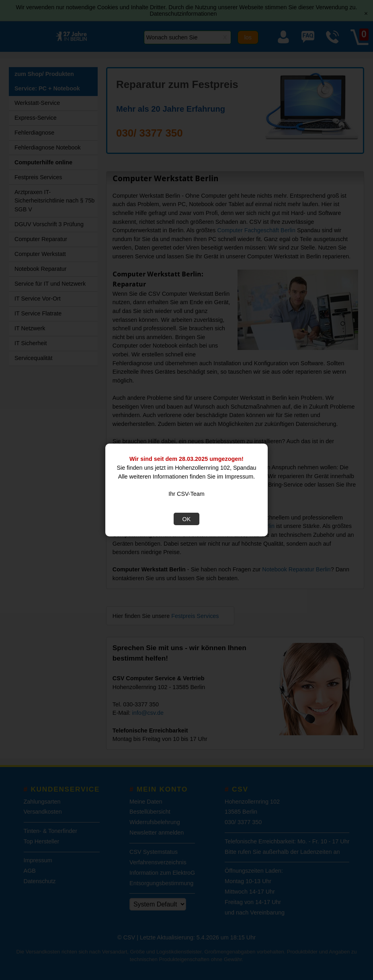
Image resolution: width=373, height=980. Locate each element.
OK (187, 519)
